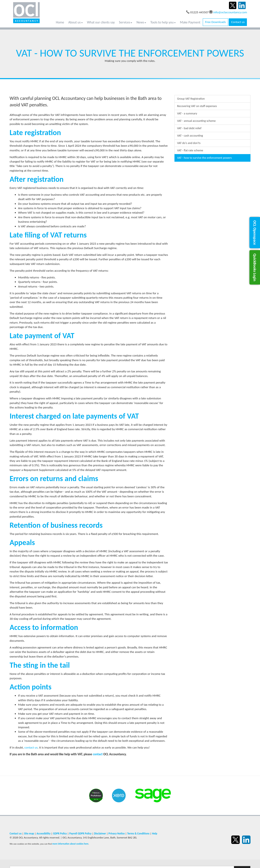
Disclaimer (100, 833)
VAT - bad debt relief (189, 128)
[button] (255, 233)
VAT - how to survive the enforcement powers (205, 158)
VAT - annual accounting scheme (197, 121)
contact (98, 754)
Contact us (238, 22)
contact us (31, 747)
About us (76, 22)
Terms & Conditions (138, 833)
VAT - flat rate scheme (190, 150)
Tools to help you (163, 22)
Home (60, 22)
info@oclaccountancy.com (230, 12)
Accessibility (44, 833)
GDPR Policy (60, 833)
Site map (29, 833)
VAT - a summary (187, 113)
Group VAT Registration (191, 99)
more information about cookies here (70, 844)
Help (155, 833)
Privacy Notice (117, 833)
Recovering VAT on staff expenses (197, 106)
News (141, 22)
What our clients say (101, 22)
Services (126, 22)
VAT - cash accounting (190, 136)
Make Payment (190, 22)
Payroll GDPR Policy (80, 833)
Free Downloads (215, 22)
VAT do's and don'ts (189, 143)
